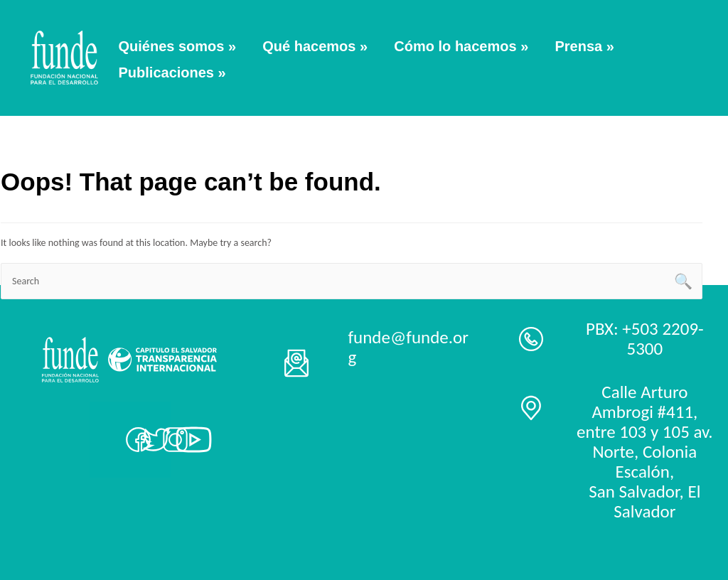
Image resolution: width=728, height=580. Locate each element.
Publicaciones (172, 72)
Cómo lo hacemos (461, 46)
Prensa (584, 46)
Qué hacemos (315, 46)
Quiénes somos (178, 46)
